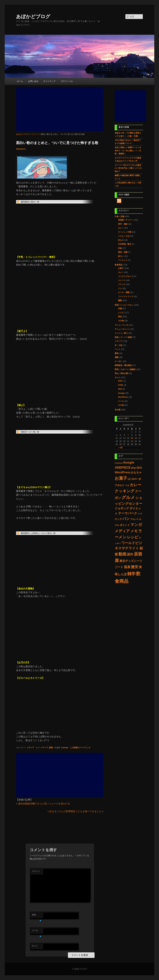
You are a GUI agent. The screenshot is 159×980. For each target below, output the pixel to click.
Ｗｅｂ (118, 378)
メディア (30, 748)
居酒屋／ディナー (126, 220)
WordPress (123, 397)
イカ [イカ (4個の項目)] (127, 485)
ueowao (65, 748)
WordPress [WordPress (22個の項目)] (123, 472)
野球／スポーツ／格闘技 (125, 369)
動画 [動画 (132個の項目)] (122, 554)
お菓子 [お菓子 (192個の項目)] (121, 478)
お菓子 (121, 268)
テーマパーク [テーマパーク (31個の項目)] (128, 513)
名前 (36, 916)
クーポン (119, 361)
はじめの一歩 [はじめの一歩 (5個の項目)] (134, 479)
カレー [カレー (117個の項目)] (136, 485)
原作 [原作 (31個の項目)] (130, 554)
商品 (120, 317)
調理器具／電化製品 (123, 365)
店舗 (120, 309)
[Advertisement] (60, 109)
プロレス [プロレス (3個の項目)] (134, 519)
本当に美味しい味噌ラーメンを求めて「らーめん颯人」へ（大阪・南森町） (128, 151)
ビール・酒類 (124, 292)
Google (121, 393)
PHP (120, 381)
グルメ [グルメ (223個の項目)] (128, 497)
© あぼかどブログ (79, 969)
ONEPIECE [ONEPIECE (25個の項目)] (123, 468)
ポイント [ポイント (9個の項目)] (125, 525)
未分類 (118, 410)
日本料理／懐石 (125, 244)
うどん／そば (124, 236)
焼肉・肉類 (123, 252)
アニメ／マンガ (121, 325)
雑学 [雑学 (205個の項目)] (131, 574)
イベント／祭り (121, 333)
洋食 (120, 248)
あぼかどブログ (33, 16)
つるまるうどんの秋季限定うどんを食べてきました (74, 811)
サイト (35, 946)
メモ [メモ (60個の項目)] (134, 531)
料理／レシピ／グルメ (124, 305)
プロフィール (67, 81)
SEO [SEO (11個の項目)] (139, 468)
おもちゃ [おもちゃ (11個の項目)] (136, 472)
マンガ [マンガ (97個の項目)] (136, 525)
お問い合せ (33, 81)
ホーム (20, 81)
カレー (121, 228)
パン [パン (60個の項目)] (126, 519)
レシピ (121, 313)
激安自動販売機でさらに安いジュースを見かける (44, 804)
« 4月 (120, 448)
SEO (120, 389)
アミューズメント (122, 329)
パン (120, 288)
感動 (117, 357)
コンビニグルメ (125, 276)
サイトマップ (49, 81)
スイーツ (122, 280)
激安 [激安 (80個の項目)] (135, 567)
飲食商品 (119, 265)
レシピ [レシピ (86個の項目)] (133, 537)
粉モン (121, 256)
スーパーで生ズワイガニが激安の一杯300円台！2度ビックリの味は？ (128, 168)
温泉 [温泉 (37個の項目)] (127, 567)
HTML (121, 385)
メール (36, 931)
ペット (118, 349)
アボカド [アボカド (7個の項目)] (119, 485)
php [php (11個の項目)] (134, 468)
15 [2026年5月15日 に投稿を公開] (132, 438)
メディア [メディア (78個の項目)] (122, 531)
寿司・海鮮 (123, 224)
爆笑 (117, 353)
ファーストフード (126, 297)
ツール (121, 401)
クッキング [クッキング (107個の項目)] (125, 491)
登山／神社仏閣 (121, 373)
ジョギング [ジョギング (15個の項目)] (122, 508)
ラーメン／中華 (125, 232)
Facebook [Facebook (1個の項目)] (119, 463)
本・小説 (119, 345)
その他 (121, 321)
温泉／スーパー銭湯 (123, 337)
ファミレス (123, 260)
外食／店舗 (119, 216)
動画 (51, 748)
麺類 (120, 300)
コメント (36, 871)
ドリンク (122, 284)
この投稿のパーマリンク (80, 748)
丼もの (121, 240)
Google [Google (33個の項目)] (129, 462)
